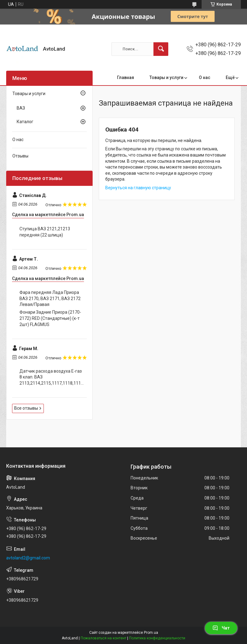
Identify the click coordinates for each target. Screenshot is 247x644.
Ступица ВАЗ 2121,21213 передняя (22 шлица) (45, 232)
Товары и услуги (166, 77)
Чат (221, 628)
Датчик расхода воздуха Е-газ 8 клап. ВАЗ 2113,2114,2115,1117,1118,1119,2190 (52, 377)
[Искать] (161, 49)
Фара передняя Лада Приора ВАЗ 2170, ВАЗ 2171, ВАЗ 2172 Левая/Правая (50, 298)
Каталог (25, 122)
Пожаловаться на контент (103, 638)
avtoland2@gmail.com (28, 558)
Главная (126, 77)
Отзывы (20, 156)
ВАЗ (21, 108)
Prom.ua (151, 633)
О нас (205, 77)
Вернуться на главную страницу (138, 188)
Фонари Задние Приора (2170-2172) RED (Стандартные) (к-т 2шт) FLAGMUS (50, 318)
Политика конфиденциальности (157, 638)
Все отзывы (26, 408)
